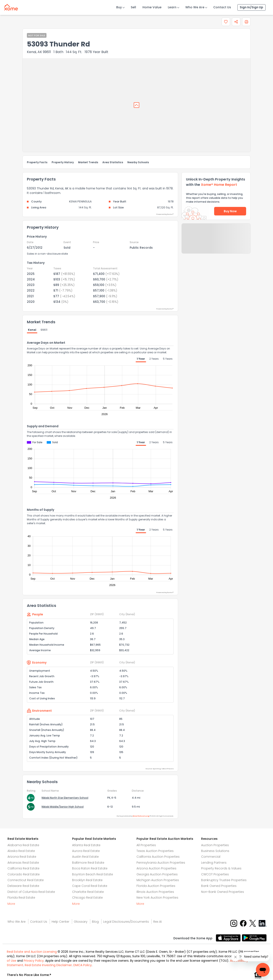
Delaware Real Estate (23, 886)
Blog (95, 922)
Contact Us (222, 7)
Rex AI (158, 922)
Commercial (211, 857)
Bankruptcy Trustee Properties (224, 880)
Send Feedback (216, 243)
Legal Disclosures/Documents (126, 922)
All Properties (146, 845)
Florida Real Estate (21, 898)
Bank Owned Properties (219, 886)
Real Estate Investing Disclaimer (48, 965)
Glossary (81, 922)
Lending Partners (214, 863)
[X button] (253, 923)
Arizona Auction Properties (156, 868)
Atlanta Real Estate (86, 845)
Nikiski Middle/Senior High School (63, 807)
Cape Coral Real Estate (90, 886)
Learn (172, 7)
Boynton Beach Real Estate (93, 874)
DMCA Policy (83, 965)
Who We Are (195, 7)
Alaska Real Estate (21, 851)
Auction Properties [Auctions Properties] (215, 845)
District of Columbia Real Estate (31, 892)
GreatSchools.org (141, 816)
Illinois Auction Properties (155, 892)
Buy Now (230, 211)
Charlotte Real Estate (88, 892)
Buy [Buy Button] (119, 7)
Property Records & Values (221, 868)
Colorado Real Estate (24, 874)
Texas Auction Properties (155, 851)
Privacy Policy (34, 961)
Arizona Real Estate (22, 857)
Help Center (60, 922)
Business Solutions (215, 851)
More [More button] (11, 904)
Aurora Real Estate (86, 851)
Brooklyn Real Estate (87, 880)
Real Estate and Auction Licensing (32, 952)
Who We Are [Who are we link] (17, 922)
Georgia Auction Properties (157, 874)
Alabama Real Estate (23, 845)
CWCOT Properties (215, 874)
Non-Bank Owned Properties (223, 892)
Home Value (152, 7)
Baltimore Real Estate (88, 863)
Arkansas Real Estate (23, 863)
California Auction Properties (158, 857)
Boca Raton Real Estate (90, 868)
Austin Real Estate (85, 857)
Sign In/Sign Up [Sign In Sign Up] (251, 7)
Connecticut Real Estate (26, 880)
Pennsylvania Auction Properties (161, 863)
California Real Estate (23, 868)
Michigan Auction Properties (158, 880)
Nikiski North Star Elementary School (65, 798)
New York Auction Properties (157, 898)
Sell (133, 7)
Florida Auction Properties (156, 886)
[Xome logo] (11, 6)
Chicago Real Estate (87, 898)
